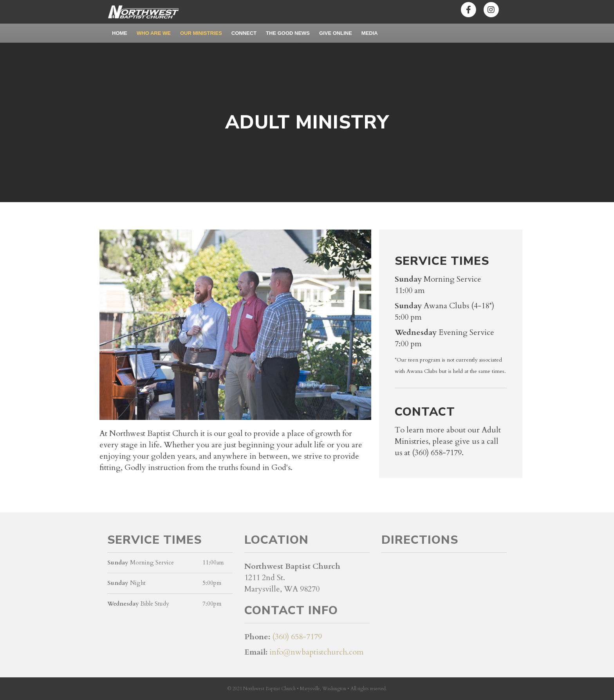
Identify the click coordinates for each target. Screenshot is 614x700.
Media (370, 33)
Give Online (336, 33)
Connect (244, 33)
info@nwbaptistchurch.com (317, 652)
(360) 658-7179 (297, 637)
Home (120, 33)
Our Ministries (201, 33)
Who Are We (154, 33)
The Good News (288, 33)
